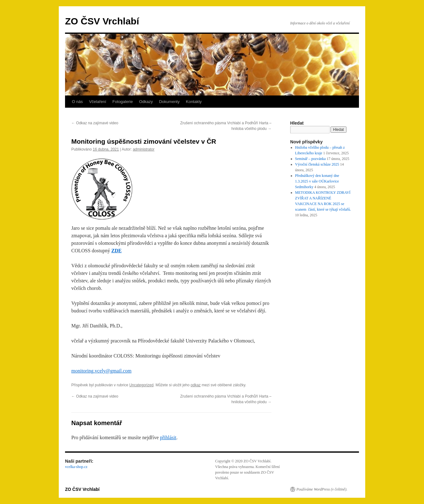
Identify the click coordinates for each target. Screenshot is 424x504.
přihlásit (168, 437)
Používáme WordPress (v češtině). (322, 489)
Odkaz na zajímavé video (95, 123)
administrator (144, 149)
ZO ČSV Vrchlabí (102, 21)
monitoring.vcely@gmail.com (101, 371)
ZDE (116, 251)
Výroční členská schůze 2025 (317, 164)
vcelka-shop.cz (76, 467)
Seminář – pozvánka (310, 159)
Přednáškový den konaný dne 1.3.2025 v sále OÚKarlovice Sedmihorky (317, 181)
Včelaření (98, 102)
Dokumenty (169, 102)
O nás (77, 102)
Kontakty (194, 102)
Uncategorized (141, 385)
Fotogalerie (123, 102)
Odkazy (146, 102)
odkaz (196, 385)
